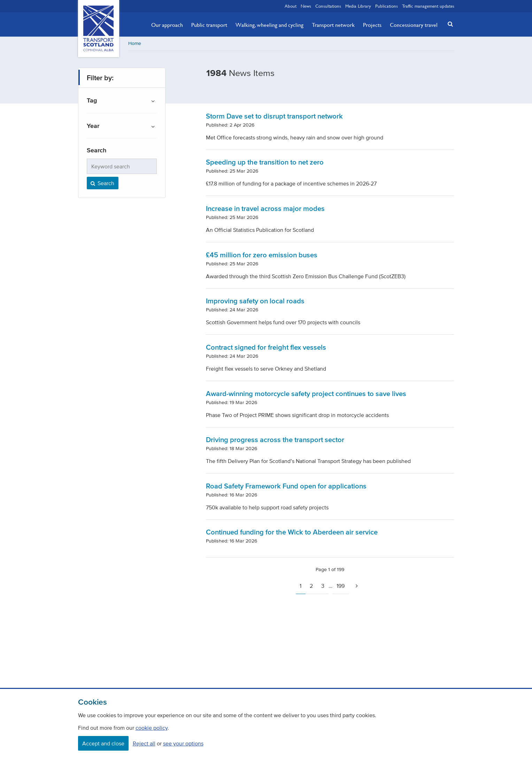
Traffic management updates (428, 6)
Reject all (144, 743)
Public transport (209, 25)
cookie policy (152, 728)
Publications (387, 6)
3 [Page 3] (323, 586)
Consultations (328, 6)
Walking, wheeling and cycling (269, 25)
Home (135, 43)
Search (102, 183)
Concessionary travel (414, 25)
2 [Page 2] (311, 586)
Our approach (167, 25)
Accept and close (103, 743)
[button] (448, 24)
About (291, 6)
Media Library (358, 6)
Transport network (333, 25)
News (306, 6)
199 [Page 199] (341, 586)
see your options (183, 743)
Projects (372, 25)
